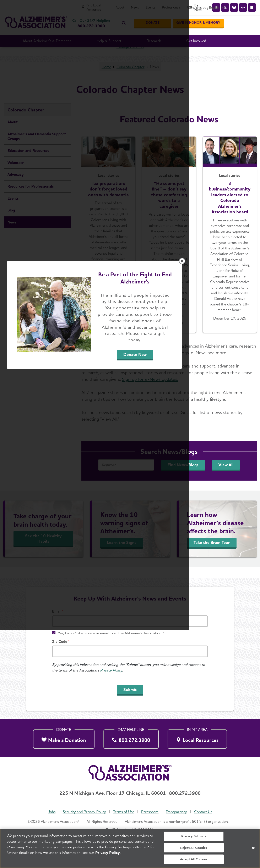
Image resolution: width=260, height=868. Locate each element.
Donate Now (176, 472)
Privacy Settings (194, 838)
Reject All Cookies (194, 849)
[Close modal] (229, 381)
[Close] (253, 850)
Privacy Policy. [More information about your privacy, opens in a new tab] (108, 854)
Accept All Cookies (194, 861)
